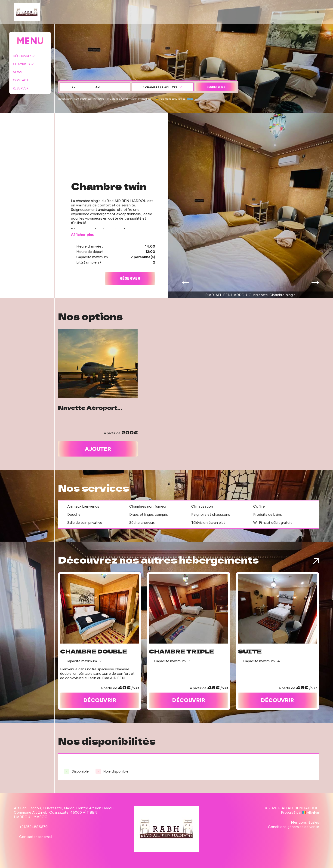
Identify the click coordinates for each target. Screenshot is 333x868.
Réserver (21, 88)
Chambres (23, 64)
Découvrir (24, 56)
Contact (21, 80)
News (18, 72)
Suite (250, 651)
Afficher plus (82, 235)
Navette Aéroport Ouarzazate (88, 408)
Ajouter (98, 449)
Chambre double (94, 651)
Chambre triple (182, 651)
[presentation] (186, 283)
